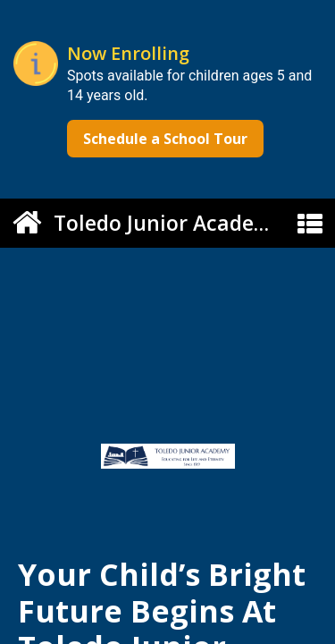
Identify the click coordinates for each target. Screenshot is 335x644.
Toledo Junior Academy (169, 223)
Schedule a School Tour (165, 139)
